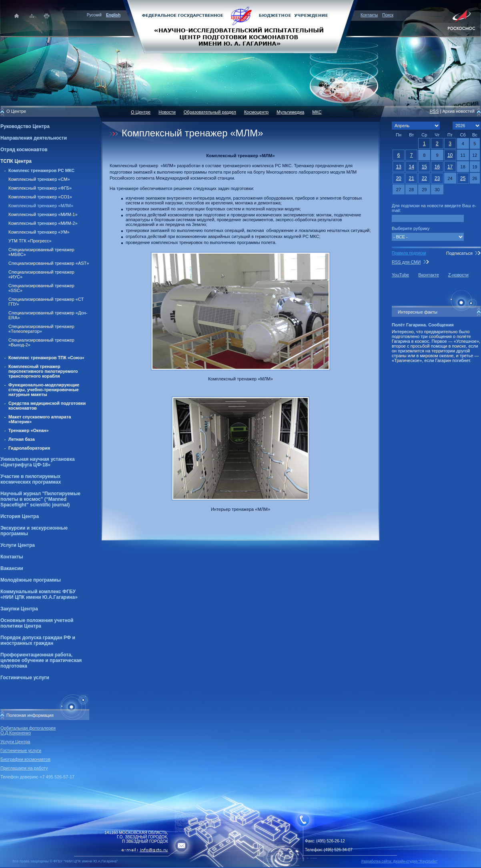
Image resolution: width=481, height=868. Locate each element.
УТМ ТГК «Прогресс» (30, 241)
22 (424, 178)
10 (450, 155)
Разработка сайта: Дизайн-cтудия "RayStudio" (400, 861)
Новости (167, 112)
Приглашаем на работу (24, 768)
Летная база (22, 439)
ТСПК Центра (16, 161)
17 (450, 167)
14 (412, 167)
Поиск (388, 15)
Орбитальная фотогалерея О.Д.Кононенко (28, 730)
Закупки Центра (19, 609)
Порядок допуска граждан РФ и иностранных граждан (38, 640)
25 (463, 178)
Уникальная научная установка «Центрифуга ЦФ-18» (38, 462)
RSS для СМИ (406, 262)
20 (398, 178)
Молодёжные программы (31, 580)
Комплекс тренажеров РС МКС (41, 170)
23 (437, 178)
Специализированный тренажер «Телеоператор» (41, 329)
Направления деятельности (34, 138)
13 (398, 167)
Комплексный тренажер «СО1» (40, 197)
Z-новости (458, 275)
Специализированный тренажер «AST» (49, 263)
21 (412, 178)
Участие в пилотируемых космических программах (31, 479)
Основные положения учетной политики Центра (37, 623)
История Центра (20, 516)
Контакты (369, 15)
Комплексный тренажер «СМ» (39, 179)
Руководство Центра (25, 126)
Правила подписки (409, 253)
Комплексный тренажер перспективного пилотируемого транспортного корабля (43, 371)
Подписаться (459, 253)
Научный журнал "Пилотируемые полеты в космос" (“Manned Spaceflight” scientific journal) (40, 499)
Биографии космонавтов (25, 759)
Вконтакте (428, 275)
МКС (317, 112)
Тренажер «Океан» (29, 430)
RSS (434, 111)
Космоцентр (256, 112)
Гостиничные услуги (25, 678)
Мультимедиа (290, 112)
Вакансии (12, 568)
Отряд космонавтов (24, 150)
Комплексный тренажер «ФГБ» (40, 188)
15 (424, 167)
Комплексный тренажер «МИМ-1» (43, 214)
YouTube (400, 275)
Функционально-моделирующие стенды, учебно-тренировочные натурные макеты (44, 390)
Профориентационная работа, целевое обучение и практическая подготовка (41, 660)
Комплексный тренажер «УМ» (39, 232)
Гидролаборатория (29, 448)
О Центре (141, 112)
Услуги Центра (18, 545)
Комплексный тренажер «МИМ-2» (43, 223)
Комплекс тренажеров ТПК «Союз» (46, 358)
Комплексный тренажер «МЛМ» (41, 206)
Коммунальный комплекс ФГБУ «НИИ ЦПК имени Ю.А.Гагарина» (39, 594)
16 (437, 167)
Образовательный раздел (210, 112)
